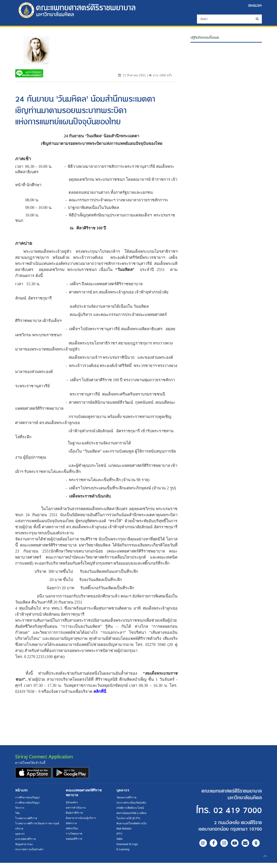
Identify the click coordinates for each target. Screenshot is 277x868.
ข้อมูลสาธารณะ (24, 849)
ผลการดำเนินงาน (76, 808)
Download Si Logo (127, 844)
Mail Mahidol (124, 829)
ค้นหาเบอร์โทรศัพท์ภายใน (131, 823)
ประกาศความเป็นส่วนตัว (29, 855)
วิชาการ (20, 808)
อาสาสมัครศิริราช (25, 844)
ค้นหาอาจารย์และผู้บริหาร (81, 818)
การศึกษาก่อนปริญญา (28, 798)
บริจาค (19, 834)
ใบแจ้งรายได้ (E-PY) (128, 818)
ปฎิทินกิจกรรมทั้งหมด (205, 38)
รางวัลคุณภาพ (74, 834)
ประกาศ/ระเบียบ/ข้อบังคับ (131, 803)
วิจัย (17, 813)
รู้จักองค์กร (72, 802)
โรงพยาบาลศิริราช (26, 818)
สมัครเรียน (72, 828)
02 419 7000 (235, 810)
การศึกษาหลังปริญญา (28, 803)
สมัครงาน (71, 823)
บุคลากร (20, 839)
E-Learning (123, 849)
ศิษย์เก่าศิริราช (74, 813)
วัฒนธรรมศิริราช (126, 798)
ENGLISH (255, 6)
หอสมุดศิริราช (74, 839)
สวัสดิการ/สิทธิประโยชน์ (130, 808)
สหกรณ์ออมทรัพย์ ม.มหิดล (131, 813)
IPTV (119, 834)
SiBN (119, 839)
